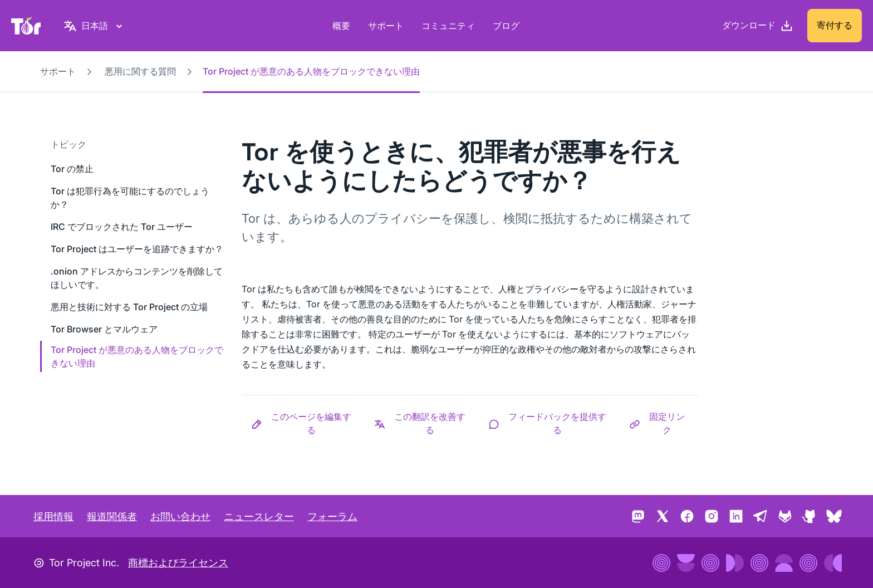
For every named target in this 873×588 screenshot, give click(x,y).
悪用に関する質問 (140, 71)
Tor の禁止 (72, 169)
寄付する (835, 25)
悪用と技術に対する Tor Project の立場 (129, 307)
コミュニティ (448, 26)
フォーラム (332, 516)
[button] (303, 423)
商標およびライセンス (178, 563)
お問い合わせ (180, 516)
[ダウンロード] (758, 26)
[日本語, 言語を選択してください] (95, 26)
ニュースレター (259, 516)
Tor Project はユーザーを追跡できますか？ (137, 249)
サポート (386, 26)
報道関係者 (112, 516)
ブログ (506, 26)
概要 (341, 26)
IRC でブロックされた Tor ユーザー (122, 227)
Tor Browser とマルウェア (104, 329)
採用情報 (53, 516)
